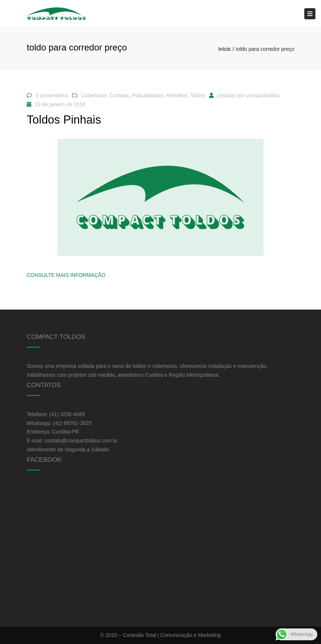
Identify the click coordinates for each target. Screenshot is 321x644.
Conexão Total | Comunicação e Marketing (172, 635)
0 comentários (52, 95)
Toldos (198, 95)
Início (224, 49)
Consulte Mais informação (66, 275)
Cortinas (119, 95)
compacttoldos (263, 95)
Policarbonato (148, 95)
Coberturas (94, 95)
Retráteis (177, 95)
